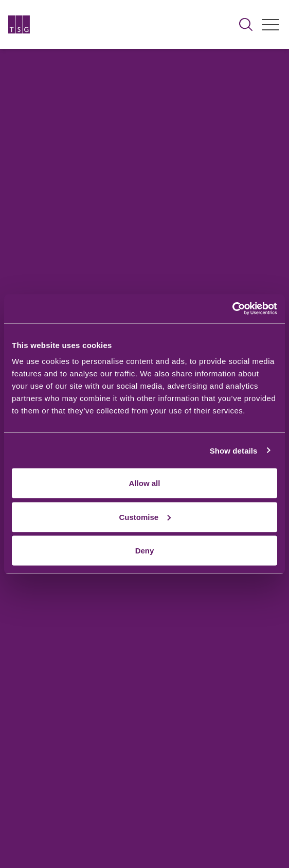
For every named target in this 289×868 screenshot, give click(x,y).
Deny (145, 551)
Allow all (145, 483)
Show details (234, 450)
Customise (145, 517)
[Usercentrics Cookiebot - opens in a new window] (232, 309)
